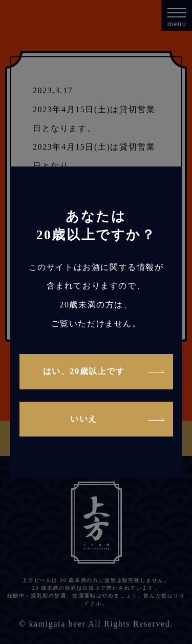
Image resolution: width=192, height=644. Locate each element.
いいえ (84, 419)
